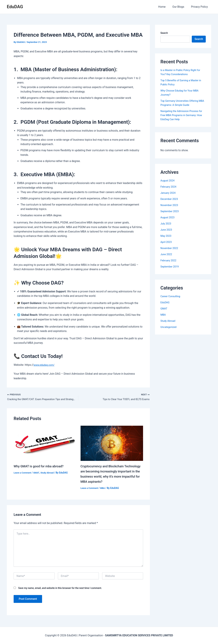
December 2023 (170, 199)
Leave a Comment (23, 473)
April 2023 (167, 242)
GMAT (38, 473)
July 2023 (166, 224)
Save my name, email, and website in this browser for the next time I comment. (60, 589)
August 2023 (168, 217)
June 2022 (167, 254)
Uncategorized (169, 327)
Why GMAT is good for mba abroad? (41, 467)
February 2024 (169, 187)
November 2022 (170, 248)
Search (164, 33)
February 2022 (169, 260)
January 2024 (169, 193)
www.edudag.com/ (45, 365)
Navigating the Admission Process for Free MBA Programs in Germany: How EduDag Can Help (182, 115)
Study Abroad (50, 473)
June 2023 (167, 230)
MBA (104, 489)
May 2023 (166, 236)
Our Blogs (180, 7)
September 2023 (170, 211)
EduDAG (15, 7)
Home (165, 7)
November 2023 (170, 205)
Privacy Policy (200, 7)
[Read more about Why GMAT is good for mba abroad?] (45, 444)
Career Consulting (171, 296)
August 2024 (168, 181)
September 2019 (170, 267)
